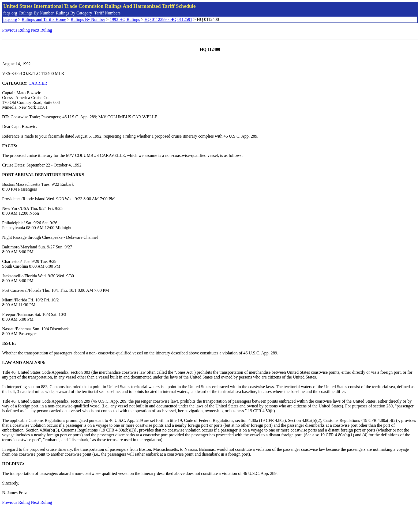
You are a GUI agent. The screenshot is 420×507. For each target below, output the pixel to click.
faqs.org (10, 13)
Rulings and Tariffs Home (44, 19)
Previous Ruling (16, 30)
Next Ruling (42, 30)
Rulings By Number (37, 13)
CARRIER (38, 83)
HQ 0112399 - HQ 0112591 (168, 19)
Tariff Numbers (107, 13)
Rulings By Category (74, 13)
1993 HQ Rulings (125, 19)
